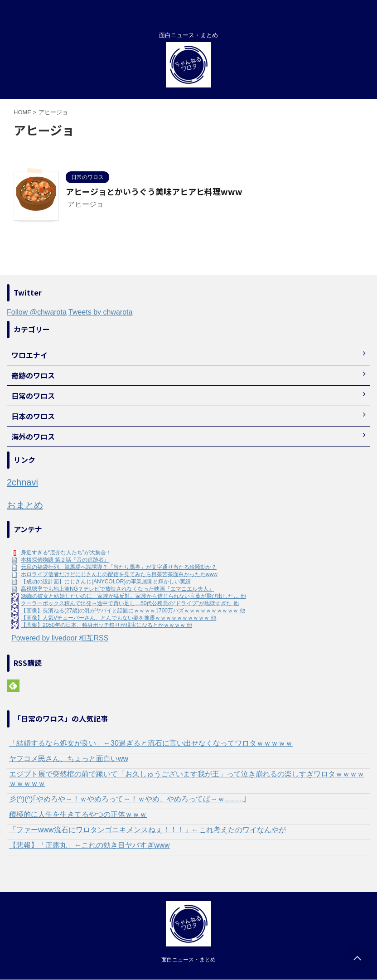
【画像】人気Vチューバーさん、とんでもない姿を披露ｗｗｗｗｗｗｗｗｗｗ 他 (118, 618)
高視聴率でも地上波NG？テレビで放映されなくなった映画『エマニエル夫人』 (117, 589)
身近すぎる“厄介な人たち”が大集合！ (66, 553)
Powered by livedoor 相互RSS (60, 638)
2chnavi (22, 482)
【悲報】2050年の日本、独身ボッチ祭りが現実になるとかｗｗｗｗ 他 (106, 625)
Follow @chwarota (37, 312)
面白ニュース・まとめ (188, 960)
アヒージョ (86, 204)
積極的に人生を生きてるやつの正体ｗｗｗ (78, 814)
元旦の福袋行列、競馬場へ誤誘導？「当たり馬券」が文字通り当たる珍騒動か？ (119, 567)
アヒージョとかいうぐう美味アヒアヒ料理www (154, 191)
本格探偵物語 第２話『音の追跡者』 (65, 560)
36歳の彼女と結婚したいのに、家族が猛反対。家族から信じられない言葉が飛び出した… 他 (133, 596)
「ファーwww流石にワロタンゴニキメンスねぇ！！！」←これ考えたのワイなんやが (147, 830)
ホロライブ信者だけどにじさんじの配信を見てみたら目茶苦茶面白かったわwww (119, 574)
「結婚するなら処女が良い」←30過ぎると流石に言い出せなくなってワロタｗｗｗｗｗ (151, 743)
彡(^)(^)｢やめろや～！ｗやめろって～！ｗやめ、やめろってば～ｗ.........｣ (128, 799)
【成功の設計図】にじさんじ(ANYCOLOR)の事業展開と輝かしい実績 (106, 582)
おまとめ (25, 505)
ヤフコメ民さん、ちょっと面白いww (69, 759)
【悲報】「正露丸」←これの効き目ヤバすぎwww (89, 845)
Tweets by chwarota (100, 312)
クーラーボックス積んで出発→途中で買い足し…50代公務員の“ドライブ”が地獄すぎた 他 (130, 603)
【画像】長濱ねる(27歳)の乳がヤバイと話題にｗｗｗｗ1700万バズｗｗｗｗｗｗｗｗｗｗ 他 (133, 611)
